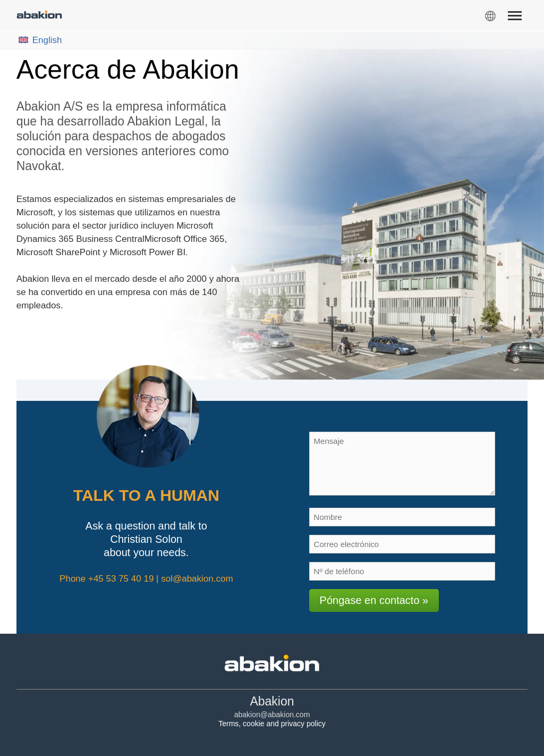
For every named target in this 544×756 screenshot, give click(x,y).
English (40, 40)
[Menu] (515, 18)
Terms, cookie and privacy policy (272, 724)
